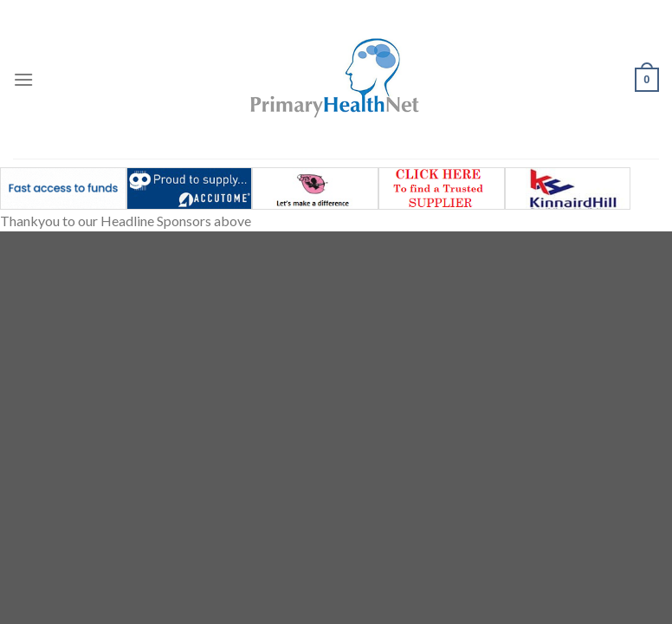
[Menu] (23, 79)
